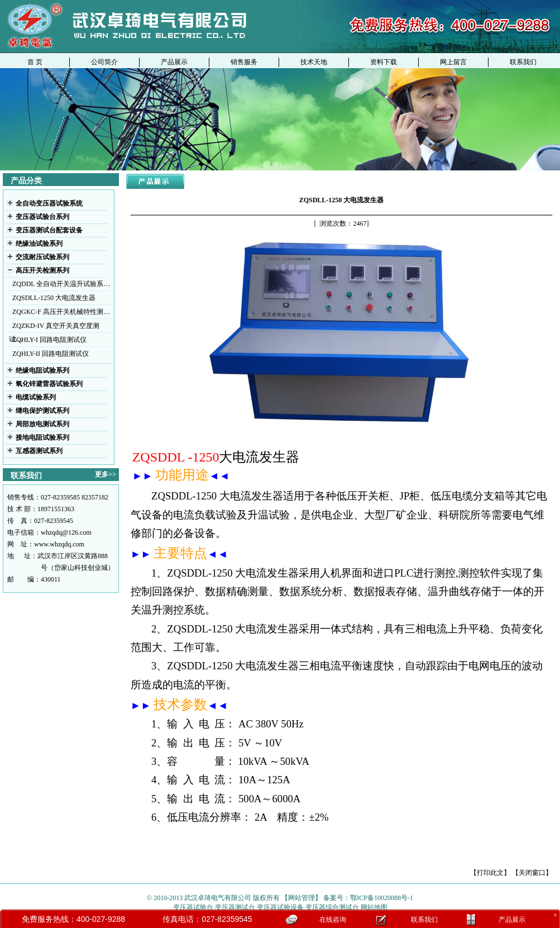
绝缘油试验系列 (39, 244)
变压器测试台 (236, 907)
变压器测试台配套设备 (49, 230)
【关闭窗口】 (532, 873)
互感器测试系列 (39, 451)
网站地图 (373, 907)
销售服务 (244, 62)
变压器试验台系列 (42, 217)
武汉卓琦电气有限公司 (218, 898)
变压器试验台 (193, 907)
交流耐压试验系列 (42, 257)
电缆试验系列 (36, 397)
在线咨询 (333, 920)
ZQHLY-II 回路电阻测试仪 (51, 354)
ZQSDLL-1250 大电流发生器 (54, 298)
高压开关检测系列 (42, 270)
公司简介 (104, 62)
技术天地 (314, 62)
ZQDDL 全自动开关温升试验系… (61, 284)
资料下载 (384, 62)
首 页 (35, 62)
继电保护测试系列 (42, 411)
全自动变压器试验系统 (49, 203)
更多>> (106, 474)
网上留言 (453, 62)
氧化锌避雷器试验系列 (49, 384)
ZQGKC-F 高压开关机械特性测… (61, 312)
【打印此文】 (490, 873)
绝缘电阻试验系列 (42, 370)
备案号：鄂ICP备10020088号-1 (368, 898)
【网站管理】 (301, 898)
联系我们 (523, 62)
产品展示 (174, 62)
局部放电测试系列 (42, 424)
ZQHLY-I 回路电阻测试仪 (49, 340)
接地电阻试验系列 (42, 437)
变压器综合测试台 (332, 907)
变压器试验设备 (280, 907)
